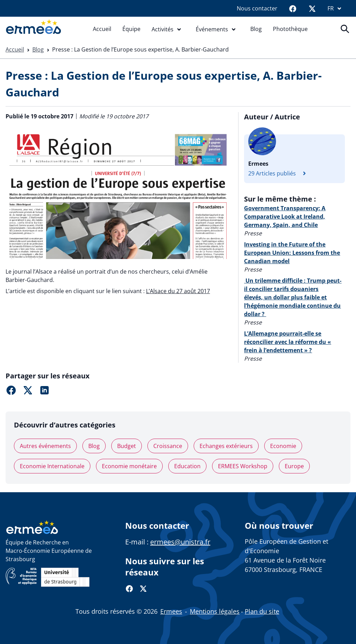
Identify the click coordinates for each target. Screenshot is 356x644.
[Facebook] (293, 8)
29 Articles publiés (279, 173)
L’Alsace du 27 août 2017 (178, 291)
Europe (294, 466)
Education (187, 466)
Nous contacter (257, 8)
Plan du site (262, 611)
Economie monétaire (129, 466)
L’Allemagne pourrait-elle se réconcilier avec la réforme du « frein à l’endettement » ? (288, 342)
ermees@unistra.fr (180, 542)
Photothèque (290, 29)
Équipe (131, 29)
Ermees (171, 611)
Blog (256, 29)
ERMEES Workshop (243, 466)
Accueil (102, 29)
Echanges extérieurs (226, 446)
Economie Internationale (52, 466)
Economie (283, 446)
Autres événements (45, 446)
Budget (127, 446)
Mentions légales (215, 611)
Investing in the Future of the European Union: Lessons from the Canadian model (292, 253)
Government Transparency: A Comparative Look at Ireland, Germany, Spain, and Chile (285, 217)
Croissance (168, 446)
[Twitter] (312, 8)
